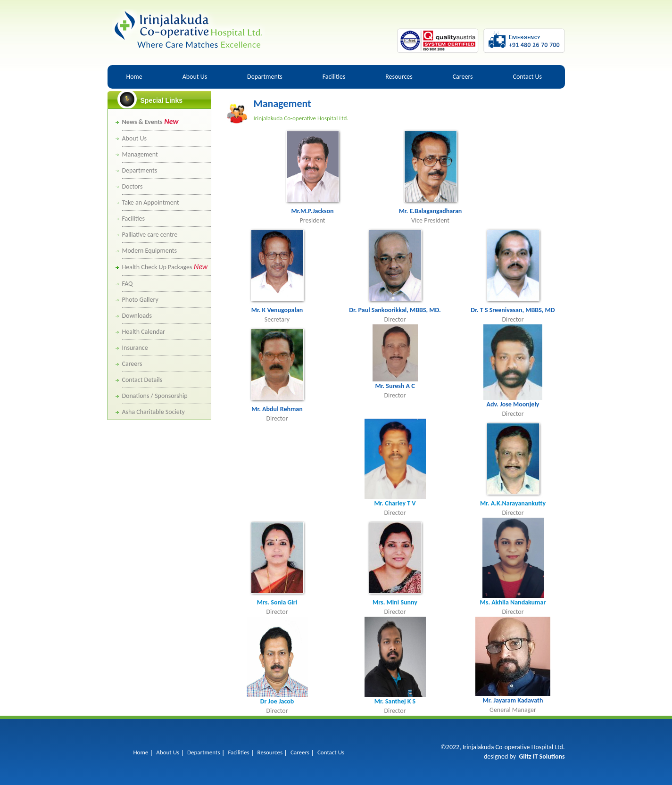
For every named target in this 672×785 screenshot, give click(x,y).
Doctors (133, 186)
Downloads (137, 316)
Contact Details (142, 380)
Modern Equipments (150, 251)
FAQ (128, 284)
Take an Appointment (151, 202)
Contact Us (527, 77)
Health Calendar (144, 332)
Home (134, 77)
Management (140, 154)
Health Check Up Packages (165, 267)
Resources (399, 77)
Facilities (334, 77)
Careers (463, 77)
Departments (265, 77)
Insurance (135, 348)
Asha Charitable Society (153, 412)
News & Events (150, 122)
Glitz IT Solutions (542, 756)
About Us (195, 77)
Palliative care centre (150, 235)
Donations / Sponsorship (155, 396)
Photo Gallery (140, 300)
